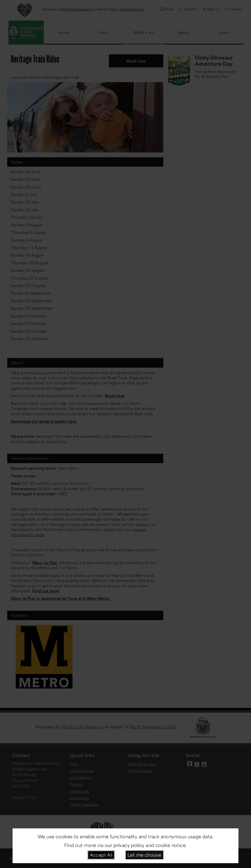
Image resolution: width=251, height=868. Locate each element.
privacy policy (129, 845)
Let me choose (144, 855)
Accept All (101, 855)
